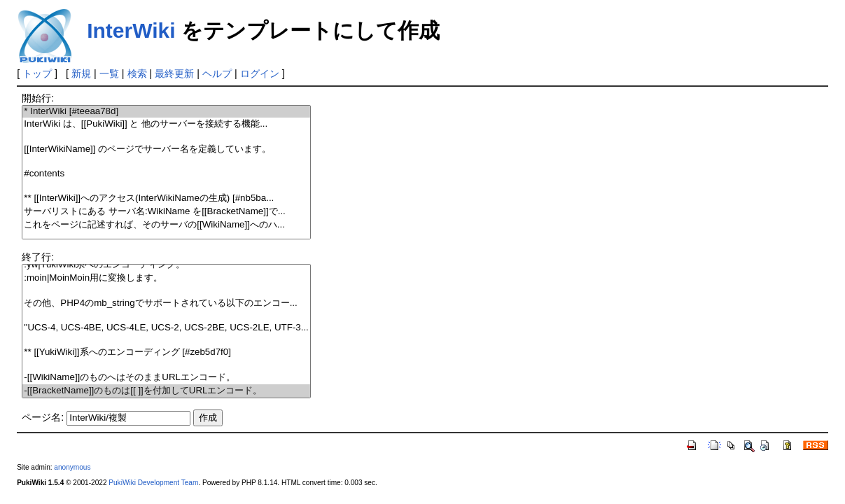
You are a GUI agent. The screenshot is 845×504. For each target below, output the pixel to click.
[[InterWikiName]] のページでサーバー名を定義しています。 (166, 149)
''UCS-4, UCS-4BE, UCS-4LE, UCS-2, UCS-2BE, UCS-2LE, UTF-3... (166, 328)
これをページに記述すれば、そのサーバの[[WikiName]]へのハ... (166, 225)
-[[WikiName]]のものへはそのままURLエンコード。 (166, 378)
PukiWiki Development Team (153, 483)
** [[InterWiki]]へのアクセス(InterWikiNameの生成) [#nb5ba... (166, 198)
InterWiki (131, 30)
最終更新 (174, 73)
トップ (37, 73)
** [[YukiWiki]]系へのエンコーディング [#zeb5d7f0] (166, 352)
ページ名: (43, 417)
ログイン (260, 73)
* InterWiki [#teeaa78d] (166, 112)
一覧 (109, 73)
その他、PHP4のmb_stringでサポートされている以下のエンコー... (166, 303)
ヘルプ (217, 73)
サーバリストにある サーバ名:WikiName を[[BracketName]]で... (166, 212)
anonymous (72, 467)
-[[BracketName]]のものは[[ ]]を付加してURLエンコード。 (166, 391)
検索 (137, 73)
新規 (81, 73)
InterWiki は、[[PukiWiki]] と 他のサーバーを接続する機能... (166, 124)
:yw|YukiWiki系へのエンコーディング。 (166, 265)
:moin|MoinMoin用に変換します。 (166, 278)
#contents (166, 174)
